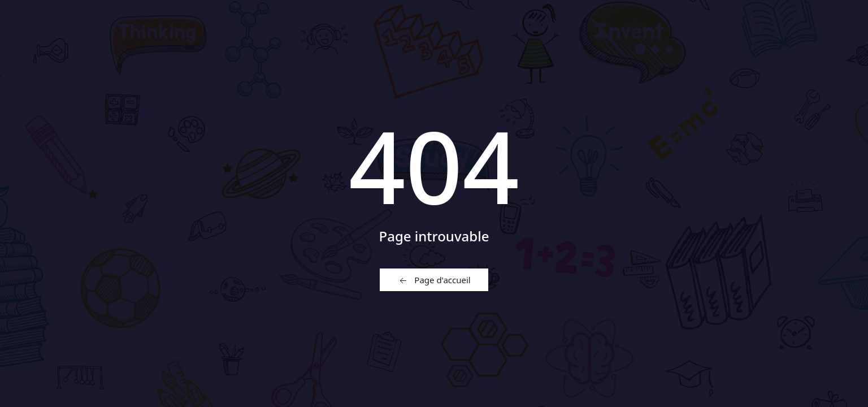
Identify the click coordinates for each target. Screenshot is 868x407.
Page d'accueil (434, 280)
